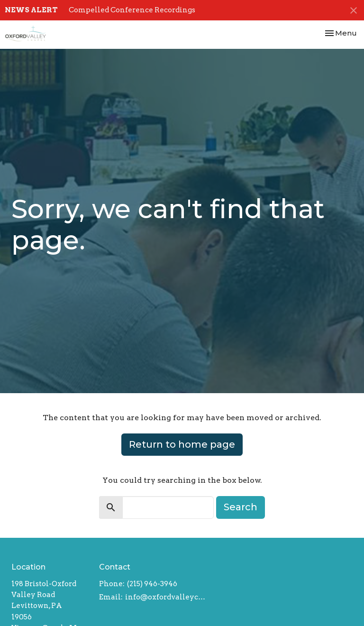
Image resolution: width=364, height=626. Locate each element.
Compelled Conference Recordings (132, 10)
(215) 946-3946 (152, 584)
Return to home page (182, 444)
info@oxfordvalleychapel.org (166, 597)
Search (241, 507)
